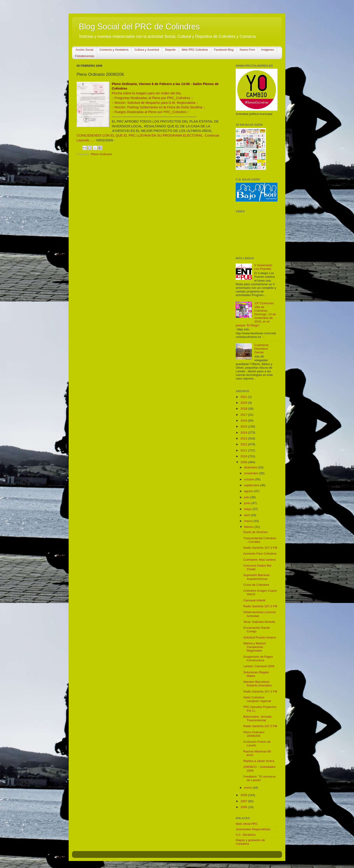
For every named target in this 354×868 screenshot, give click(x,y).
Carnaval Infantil (254, 600)
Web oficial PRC (247, 824)
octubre (250, 479)
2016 (244, 421)
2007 (244, 801)
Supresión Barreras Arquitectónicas (256, 577)
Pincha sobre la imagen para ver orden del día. (147, 93)
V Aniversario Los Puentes (263, 267)
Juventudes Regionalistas (253, 829)
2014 (244, 433)
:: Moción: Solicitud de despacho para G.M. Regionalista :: (155, 103)
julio (247, 497)
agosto (249, 491)
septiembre (252, 485)
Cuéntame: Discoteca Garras (262, 349)
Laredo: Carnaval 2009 (259, 666)
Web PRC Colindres (195, 50)
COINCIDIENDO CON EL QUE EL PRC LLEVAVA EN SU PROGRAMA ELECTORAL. (140, 135)
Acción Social (84, 50)
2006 (244, 807)
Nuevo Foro (247, 50)
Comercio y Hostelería (114, 50)
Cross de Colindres (256, 585)
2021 (244, 397)
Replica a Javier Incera (259, 761)
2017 (244, 415)
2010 (244, 456)
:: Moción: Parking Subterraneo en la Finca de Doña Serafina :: (158, 107)
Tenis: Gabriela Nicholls (259, 622)
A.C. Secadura (246, 835)
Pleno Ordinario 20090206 (254, 734)
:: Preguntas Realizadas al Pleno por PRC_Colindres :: (152, 98)
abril (247, 515)
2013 (244, 438)
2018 (244, 409)
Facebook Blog (224, 50)
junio (248, 503)
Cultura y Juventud (147, 50)
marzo (249, 521)
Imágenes (267, 50)
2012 (244, 444)
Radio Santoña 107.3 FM (260, 548)
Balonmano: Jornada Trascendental (257, 718)
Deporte (170, 50)
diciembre (251, 467)
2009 (244, 462)
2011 (244, 450)
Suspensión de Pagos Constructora (258, 658)
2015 (244, 426)
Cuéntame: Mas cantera (260, 560)
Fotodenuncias (85, 56)
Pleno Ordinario (102, 154)
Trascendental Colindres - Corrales (260, 540)
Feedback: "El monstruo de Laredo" (260, 778)
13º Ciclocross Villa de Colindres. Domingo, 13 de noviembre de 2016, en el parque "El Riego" (256, 314)
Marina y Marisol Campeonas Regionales (255, 647)
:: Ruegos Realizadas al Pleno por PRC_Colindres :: (150, 112)
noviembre (252, 473)
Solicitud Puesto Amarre (260, 637)
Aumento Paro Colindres (260, 554)
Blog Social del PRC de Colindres (139, 27)
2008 (244, 795)
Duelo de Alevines (256, 532)
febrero (249, 527)
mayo (248, 509)
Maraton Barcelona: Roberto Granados (258, 684)
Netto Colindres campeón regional (257, 699)
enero (248, 788)
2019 (244, 403)
